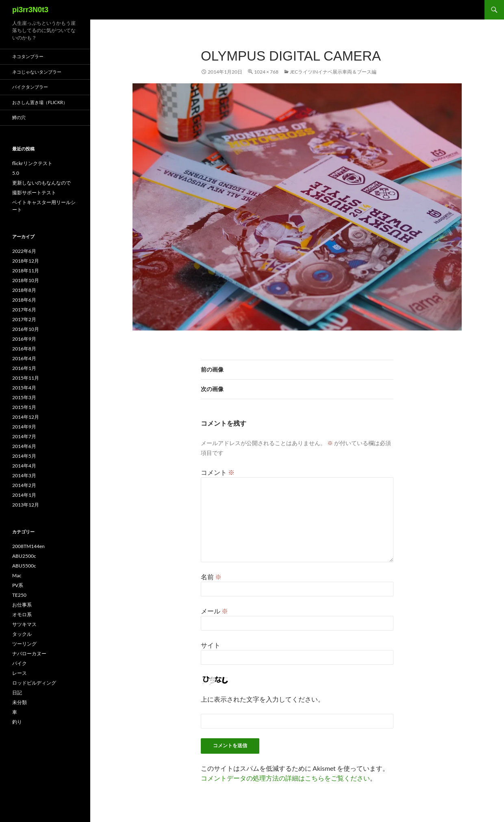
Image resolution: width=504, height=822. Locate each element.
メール (214, 611)
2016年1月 (24, 368)
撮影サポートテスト (34, 192)
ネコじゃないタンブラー (37, 72)
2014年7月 (24, 436)
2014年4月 (24, 466)
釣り (17, 722)
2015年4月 (24, 388)
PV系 (18, 585)
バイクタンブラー (30, 87)
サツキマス (24, 624)
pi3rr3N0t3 (30, 10)
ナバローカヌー (29, 653)
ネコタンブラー (28, 56)
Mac (17, 575)
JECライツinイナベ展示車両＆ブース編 (333, 72)
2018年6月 (24, 300)
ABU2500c (24, 556)
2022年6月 (24, 251)
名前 (211, 577)
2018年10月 (26, 280)
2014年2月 (24, 485)
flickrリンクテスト (32, 163)
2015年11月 (26, 378)
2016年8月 (24, 349)
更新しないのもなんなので (41, 183)
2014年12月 (26, 417)
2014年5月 (24, 456)
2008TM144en (28, 546)
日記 (17, 693)
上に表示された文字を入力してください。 (263, 699)
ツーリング (24, 644)
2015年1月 (24, 407)
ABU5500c (24, 566)
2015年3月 (24, 397)
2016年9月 (24, 339)
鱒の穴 (19, 117)
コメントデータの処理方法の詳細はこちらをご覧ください (285, 778)
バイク (20, 663)
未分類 (20, 702)
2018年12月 (26, 261)
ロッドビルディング (34, 683)
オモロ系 (22, 614)
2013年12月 (26, 505)
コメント (218, 472)
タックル (22, 634)
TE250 (19, 595)
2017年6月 (24, 310)
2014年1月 (24, 495)
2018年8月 (24, 290)
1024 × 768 (266, 72)
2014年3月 (24, 475)
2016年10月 (26, 329)
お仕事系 (22, 605)
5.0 (16, 173)
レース (20, 673)
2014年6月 (24, 446)
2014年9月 (24, 427)
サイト (211, 645)
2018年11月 (26, 271)
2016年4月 (24, 358)
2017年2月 (24, 319)
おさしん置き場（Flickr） (40, 102)
